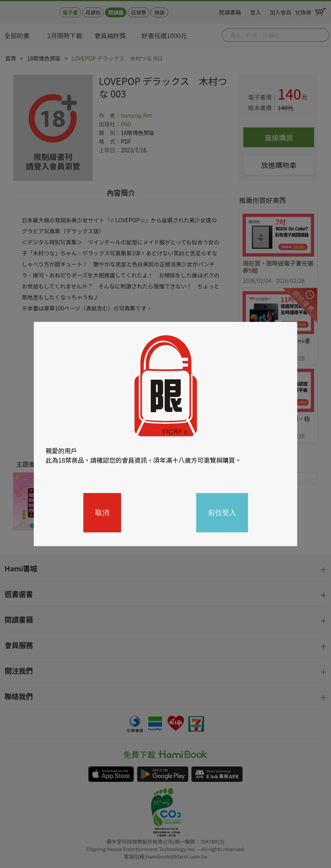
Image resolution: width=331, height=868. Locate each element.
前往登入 (222, 513)
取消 (102, 513)
